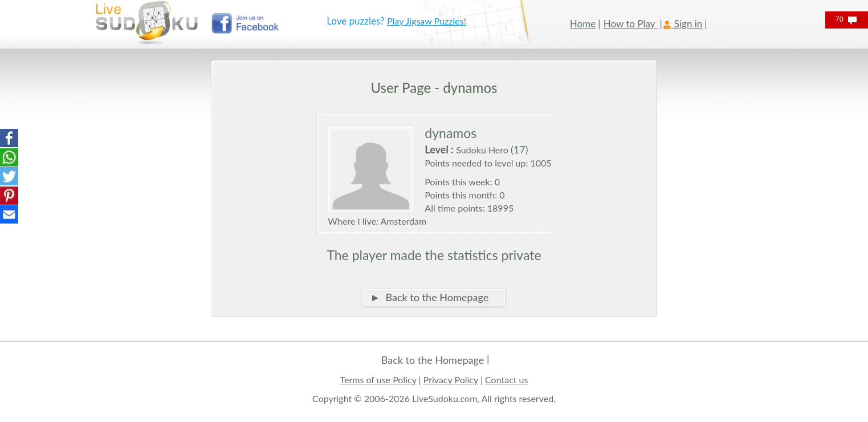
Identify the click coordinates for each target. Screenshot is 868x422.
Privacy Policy (451, 380)
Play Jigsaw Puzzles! (427, 21)
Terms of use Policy (378, 380)
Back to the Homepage (433, 360)
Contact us (506, 380)
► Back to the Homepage (429, 297)
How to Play (631, 24)
